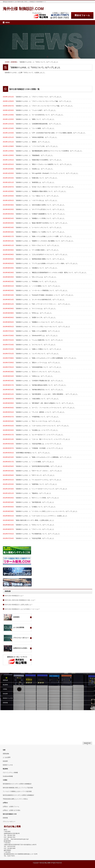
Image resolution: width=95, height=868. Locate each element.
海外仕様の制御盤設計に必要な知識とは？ (19, 634)
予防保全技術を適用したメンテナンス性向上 (15, 799)
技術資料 (5, 723)
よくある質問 (7, 757)
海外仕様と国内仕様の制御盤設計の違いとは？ (20, 630)
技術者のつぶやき (8, 728)
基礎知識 (5, 710)
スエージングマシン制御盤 (10, 773)
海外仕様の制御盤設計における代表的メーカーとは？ (22, 638)
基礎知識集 (6, 754)
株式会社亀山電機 (45, 863)
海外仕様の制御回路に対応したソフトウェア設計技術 (18, 788)
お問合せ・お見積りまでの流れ (12, 810)
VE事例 (5, 719)
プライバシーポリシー (9, 822)
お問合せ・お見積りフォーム (11, 807)
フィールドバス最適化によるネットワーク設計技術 (17, 791)
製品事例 (5, 714)
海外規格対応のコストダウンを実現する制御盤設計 (17, 784)
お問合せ (5, 803)
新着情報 (5, 732)
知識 (4, 750)
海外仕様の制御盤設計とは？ (14, 625)
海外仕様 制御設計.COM (23, 9)
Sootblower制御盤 (8, 776)
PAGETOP (87, 743)
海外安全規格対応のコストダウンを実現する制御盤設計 (18, 795)
